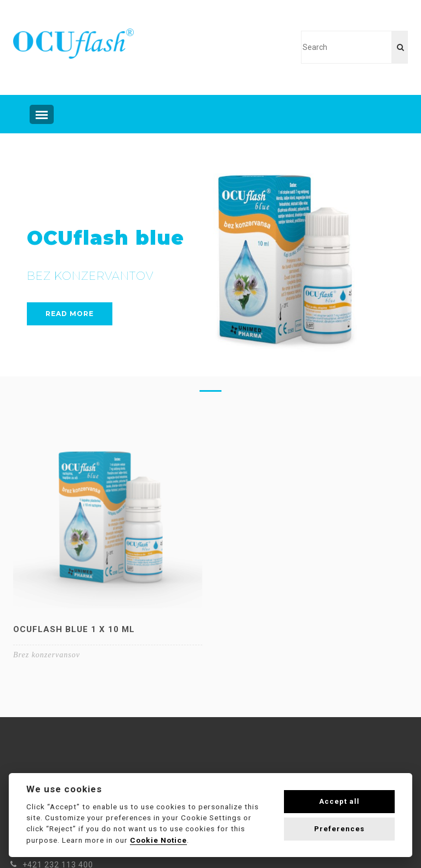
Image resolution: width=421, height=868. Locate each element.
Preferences (339, 829)
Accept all (339, 801)
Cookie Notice (158, 840)
